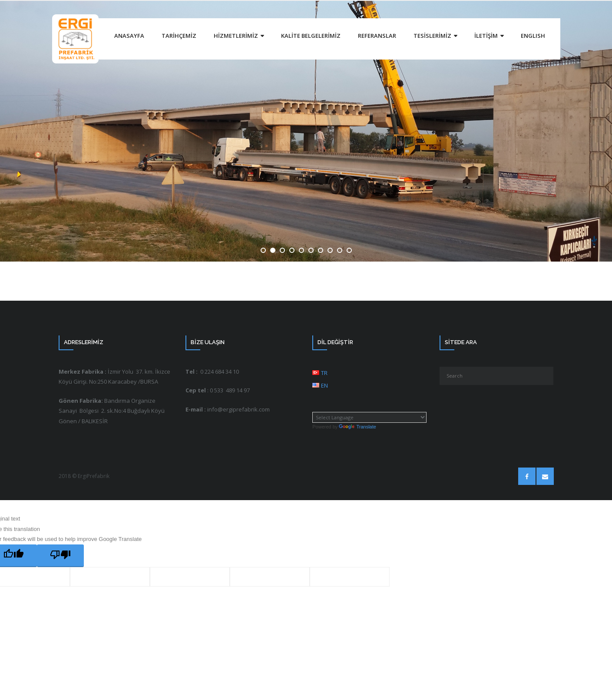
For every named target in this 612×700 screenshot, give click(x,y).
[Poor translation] (60, 556)
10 (349, 250)
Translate (357, 427)
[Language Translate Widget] (369, 417)
